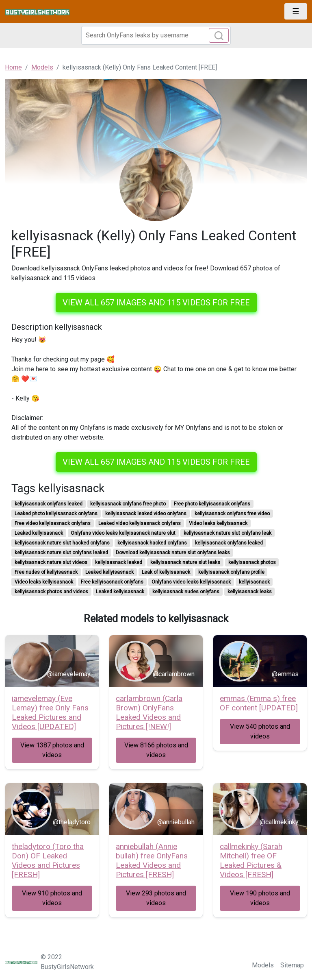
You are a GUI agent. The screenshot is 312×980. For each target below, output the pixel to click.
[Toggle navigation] (296, 11)
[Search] (156, 35)
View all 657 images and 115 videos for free (156, 303)
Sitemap (292, 965)
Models (263, 965)
